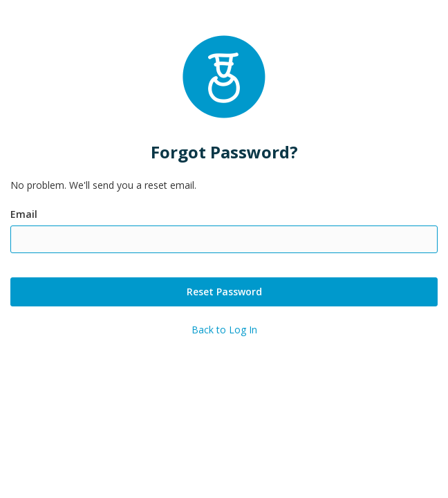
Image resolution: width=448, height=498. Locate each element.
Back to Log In (224, 330)
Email (24, 214)
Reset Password (224, 292)
